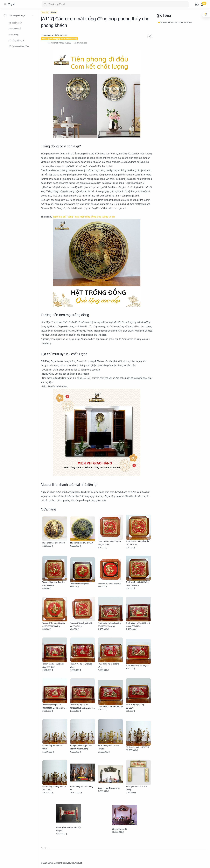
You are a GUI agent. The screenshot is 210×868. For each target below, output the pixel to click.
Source (75, 863)
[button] (197, 4)
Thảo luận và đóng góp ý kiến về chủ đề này (59, 39)
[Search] (115, 4)
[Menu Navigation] (5, 4)
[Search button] (45, 4)
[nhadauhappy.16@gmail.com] (54, 35)
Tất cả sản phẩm (15, 23)
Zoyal (11, 4)
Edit (80, 863)
